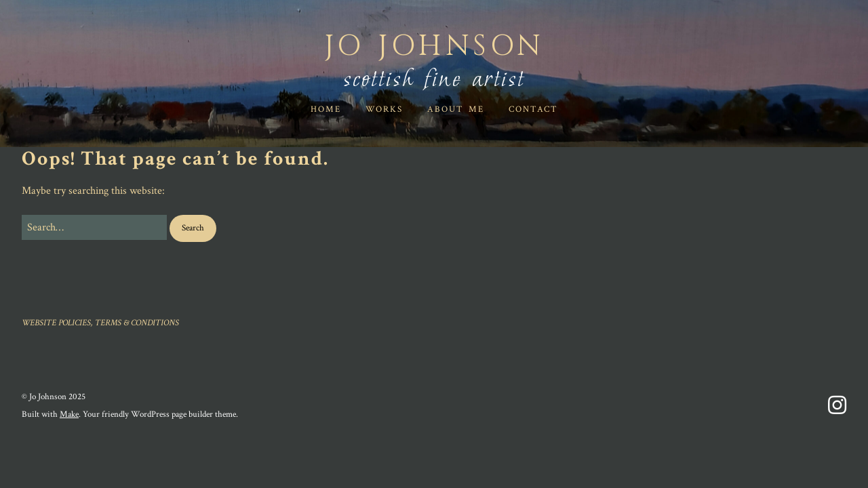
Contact (533, 109)
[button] (193, 229)
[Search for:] (94, 228)
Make (69, 414)
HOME (326, 109)
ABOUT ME (456, 109)
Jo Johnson (434, 46)
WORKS (384, 109)
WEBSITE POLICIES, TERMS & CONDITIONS (100, 323)
